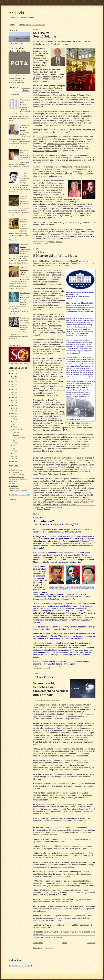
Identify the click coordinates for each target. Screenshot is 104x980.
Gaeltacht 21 (13, 481)
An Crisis (23, 173)
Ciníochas (16, 435)
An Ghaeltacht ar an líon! (17, 474)
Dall (78, 232)
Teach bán (16, 432)
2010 (13, 413)
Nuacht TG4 (40, 890)
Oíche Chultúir (43, 137)
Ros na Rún (40, 760)
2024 (13, 376)
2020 (13, 387)
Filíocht (46, 243)
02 (14, 453)
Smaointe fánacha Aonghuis (18, 490)
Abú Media (69, 360)
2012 (13, 408)
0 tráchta (59, 242)
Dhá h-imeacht (17, 429)
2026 (13, 371)
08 (14, 440)
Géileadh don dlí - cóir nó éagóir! (25, 127)
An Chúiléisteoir (14, 472)
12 (14, 419)
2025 (13, 373)
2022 (13, 381)
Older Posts (91, 943)
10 (14, 424)
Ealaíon (40, 243)
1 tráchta (60, 507)
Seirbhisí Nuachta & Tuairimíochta (32, 25)
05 (14, 448)
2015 (13, 400)
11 (14, 421)
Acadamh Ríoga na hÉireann (41, 59)
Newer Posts (38, 943)
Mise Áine (12, 483)
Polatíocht (47, 509)
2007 (13, 459)
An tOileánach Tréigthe (16, 477)
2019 (13, 389)
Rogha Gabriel (13, 486)
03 (14, 451)
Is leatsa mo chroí (41, 236)
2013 (13, 405)
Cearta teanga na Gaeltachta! (18, 479)
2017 (13, 395)
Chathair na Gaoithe (62, 458)
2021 (13, 384)
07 (14, 443)
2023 (13, 379)
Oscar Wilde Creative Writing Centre (62, 144)
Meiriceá (40, 509)
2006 (13, 461)
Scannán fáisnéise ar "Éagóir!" (24, 270)
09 (14, 427)
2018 (13, 392)
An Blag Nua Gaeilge (15, 470)
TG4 (67, 383)
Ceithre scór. (24, 150)
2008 (13, 456)
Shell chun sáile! (14, 488)
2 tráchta (60, 667)
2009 (13, 416)
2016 (13, 397)
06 (14, 445)
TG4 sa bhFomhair (19, 437)
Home (12, 25)
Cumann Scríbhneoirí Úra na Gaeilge (63, 146)
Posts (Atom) (49, 948)
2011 (13, 411)
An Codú (16, 13)
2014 (13, 403)
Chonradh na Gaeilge (51, 88)
